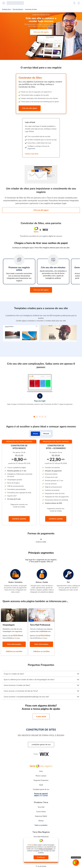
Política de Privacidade (46, 849)
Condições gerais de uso (41, 789)
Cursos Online (41, 812)
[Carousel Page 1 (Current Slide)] (34, 417)
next (76, 393)
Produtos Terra (6, 9)
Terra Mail (41, 807)
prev (4, 393)
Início (41, 771)
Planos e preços (41, 776)
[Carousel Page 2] (37, 417)
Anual (35, 434)
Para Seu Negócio (18, 9)
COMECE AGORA (19, 519)
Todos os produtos (41, 825)
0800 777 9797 (41, 796)
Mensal (46, 434)
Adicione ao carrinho (14, 651)
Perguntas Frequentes (41, 780)
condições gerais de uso (41, 745)
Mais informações (14, 644)
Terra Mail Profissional (41, 837)
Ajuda (41, 785)
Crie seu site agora (41, 32)
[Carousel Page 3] (40, 417)
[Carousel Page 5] (45, 417)
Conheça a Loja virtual (32, 154)
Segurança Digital (41, 816)
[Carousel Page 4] (43, 417)
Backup (41, 821)
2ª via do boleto (41, 866)
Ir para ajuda (41, 716)
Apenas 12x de (8, 636)
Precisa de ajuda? (76, 857)
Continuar (41, 857)
